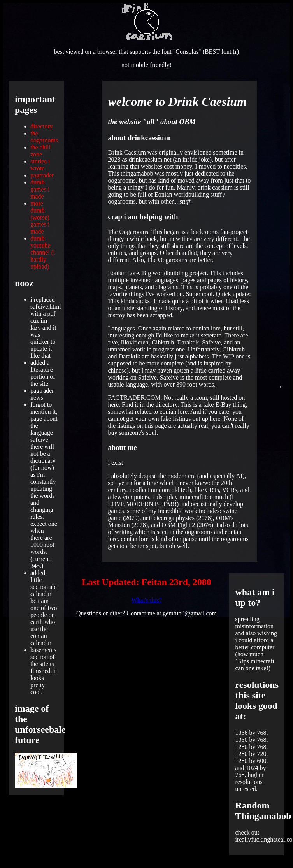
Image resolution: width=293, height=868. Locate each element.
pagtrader (42, 175)
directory (42, 126)
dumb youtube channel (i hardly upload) (43, 252)
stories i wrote (40, 165)
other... (176, 201)
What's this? (147, 600)
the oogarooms (44, 137)
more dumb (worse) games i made (40, 217)
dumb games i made (40, 189)
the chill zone (40, 151)
